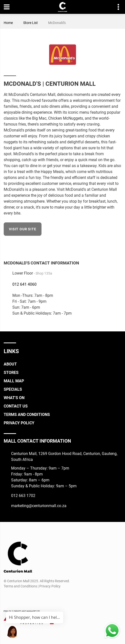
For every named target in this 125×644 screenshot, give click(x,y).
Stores (11, 373)
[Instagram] (16, 598)
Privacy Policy (19, 423)
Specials (13, 389)
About (10, 364)
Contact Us (16, 406)
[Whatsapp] (34, 598)
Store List (31, 23)
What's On (14, 398)
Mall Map (14, 381)
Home (8, 23)
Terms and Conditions (27, 415)
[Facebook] (118, 245)
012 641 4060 (24, 284)
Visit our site (23, 229)
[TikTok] (25, 598)
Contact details (116, 7)
